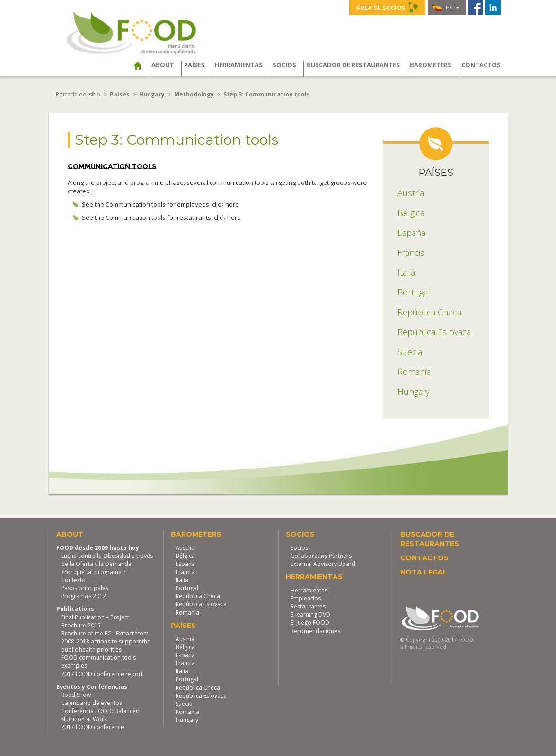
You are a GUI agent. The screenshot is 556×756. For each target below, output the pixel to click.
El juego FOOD (310, 622)
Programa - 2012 (84, 596)
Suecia (184, 703)
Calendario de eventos (92, 702)
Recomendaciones (315, 630)
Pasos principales (85, 588)
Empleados (306, 598)
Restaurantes (308, 606)
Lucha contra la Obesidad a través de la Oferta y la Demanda (107, 559)
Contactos (481, 65)
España (185, 563)
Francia (185, 571)
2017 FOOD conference (93, 727)
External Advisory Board (323, 563)
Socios (284, 65)
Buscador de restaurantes (353, 65)
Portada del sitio (78, 94)
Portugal (187, 588)
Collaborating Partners (321, 555)
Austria (185, 547)
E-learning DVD (310, 614)
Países (194, 65)
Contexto (73, 580)
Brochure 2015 (81, 625)
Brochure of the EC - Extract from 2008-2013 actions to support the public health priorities (106, 641)
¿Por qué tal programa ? (93, 571)
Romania (187, 612)
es (446, 8)
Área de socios (387, 7)
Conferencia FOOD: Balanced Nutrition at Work (100, 715)
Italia (182, 580)
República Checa (198, 596)
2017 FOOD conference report (102, 673)
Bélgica (185, 555)
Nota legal (424, 572)
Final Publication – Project (95, 617)
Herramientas (239, 65)
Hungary (187, 720)
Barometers (431, 65)
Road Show (76, 694)
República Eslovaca (201, 604)
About (163, 65)
